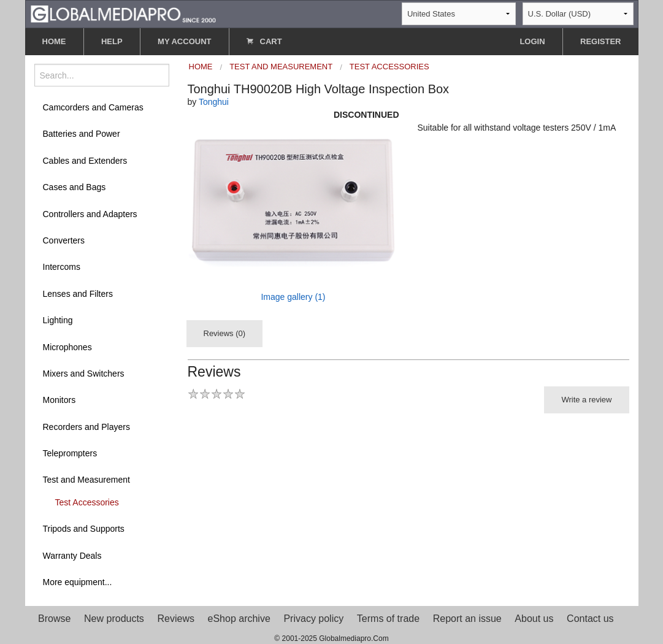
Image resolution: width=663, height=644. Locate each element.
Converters (64, 240)
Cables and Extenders (85, 161)
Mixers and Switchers (84, 374)
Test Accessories (87, 502)
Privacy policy (313, 619)
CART (264, 41)
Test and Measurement (86, 480)
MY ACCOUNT (184, 41)
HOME (54, 41)
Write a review (586, 400)
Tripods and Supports (84, 529)
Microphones (67, 347)
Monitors (59, 400)
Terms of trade (388, 619)
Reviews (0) (225, 333)
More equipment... (78, 582)
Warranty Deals (72, 556)
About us (534, 619)
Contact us (590, 619)
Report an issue (467, 619)
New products (114, 619)
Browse (54, 619)
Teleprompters (70, 453)
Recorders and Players (86, 427)
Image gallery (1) (293, 297)
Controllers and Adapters (90, 214)
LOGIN (532, 41)
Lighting (58, 320)
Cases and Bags (75, 187)
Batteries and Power (82, 134)
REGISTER (600, 41)
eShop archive (239, 619)
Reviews (175, 619)
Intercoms (62, 267)
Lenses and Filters (78, 294)
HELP (112, 41)
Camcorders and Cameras (93, 107)
